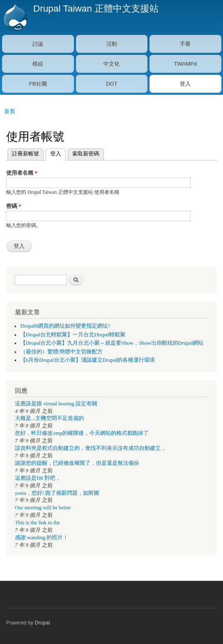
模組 (38, 64)
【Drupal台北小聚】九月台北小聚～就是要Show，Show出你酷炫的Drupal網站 (112, 343)
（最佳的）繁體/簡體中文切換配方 (62, 352)
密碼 (14, 206)
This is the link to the (37, 523)
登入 (185, 84)
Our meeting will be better (43, 508)
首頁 (10, 111)
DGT (111, 84)
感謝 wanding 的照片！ (42, 538)
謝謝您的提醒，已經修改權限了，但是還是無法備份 (77, 463)
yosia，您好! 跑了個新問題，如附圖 (57, 493)
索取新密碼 (86, 154)
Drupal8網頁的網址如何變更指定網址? (65, 326)
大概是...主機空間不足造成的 (49, 418)
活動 (112, 44)
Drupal (43, 623)
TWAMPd (185, 64)
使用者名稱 (22, 173)
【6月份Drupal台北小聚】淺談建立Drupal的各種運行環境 (88, 360)
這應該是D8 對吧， (38, 478)
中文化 (111, 64)
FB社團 (38, 84)
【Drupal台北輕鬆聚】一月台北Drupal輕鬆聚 (73, 335)
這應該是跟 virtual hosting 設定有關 (56, 404)
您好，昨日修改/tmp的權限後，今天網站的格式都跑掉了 (82, 433)
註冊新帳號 (26, 154)
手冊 (185, 44)
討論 (38, 44)
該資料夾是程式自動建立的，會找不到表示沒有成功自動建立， (91, 448)
